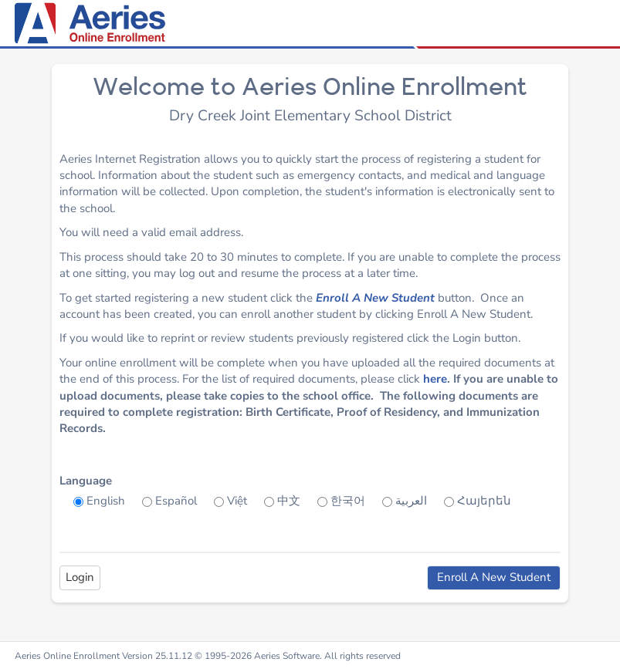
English (106, 501)
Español (176, 501)
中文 (289, 501)
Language (86, 481)
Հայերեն (484, 501)
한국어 (348, 501)
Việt (237, 501)
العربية (411, 501)
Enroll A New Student (375, 298)
